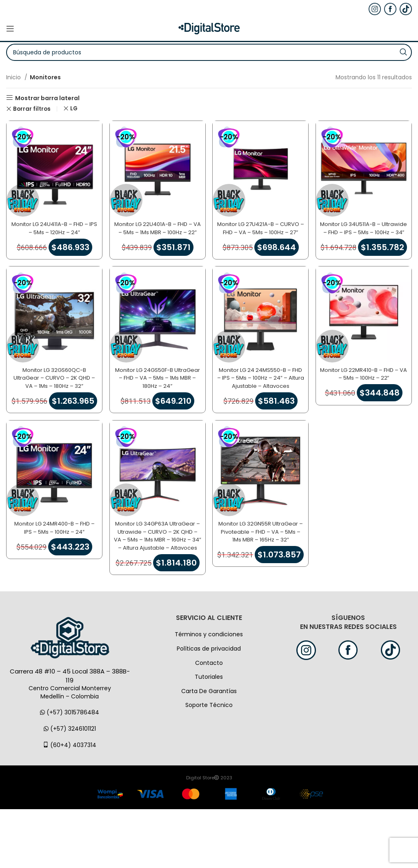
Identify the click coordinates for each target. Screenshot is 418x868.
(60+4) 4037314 (70, 803)
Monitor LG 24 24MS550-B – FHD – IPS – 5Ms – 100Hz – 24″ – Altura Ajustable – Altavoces (261, 402)
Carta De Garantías (209, 750)
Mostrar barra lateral (47, 98)
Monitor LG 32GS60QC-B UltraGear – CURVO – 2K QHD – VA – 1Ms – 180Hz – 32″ (52, 398)
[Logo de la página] (209, 28)
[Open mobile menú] (10, 29)
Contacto (209, 721)
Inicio (14, 77)
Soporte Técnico (209, 764)
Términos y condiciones (209, 693)
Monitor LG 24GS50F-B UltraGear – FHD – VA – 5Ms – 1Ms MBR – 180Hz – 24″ (157, 398)
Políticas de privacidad (209, 707)
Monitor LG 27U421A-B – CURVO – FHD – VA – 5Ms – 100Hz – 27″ (261, 228)
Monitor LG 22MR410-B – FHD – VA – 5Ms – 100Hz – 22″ (366, 394)
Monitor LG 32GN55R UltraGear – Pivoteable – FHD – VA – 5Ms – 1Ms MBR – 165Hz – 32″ (261, 572)
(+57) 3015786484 (70, 771)
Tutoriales (209, 736)
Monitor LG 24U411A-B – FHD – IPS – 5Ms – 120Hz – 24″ (52, 224)
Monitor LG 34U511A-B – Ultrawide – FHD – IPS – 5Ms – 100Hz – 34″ (366, 228)
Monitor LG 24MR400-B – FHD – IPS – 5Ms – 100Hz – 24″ (52, 564)
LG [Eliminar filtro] (74, 108)
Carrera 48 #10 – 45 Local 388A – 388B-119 (70, 735)
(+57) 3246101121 (70, 787)
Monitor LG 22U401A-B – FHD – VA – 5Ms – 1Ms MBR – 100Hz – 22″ (157, 228)
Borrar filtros (32, 109)
